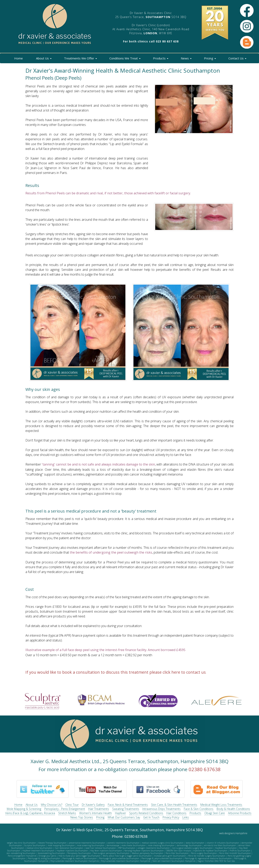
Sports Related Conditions (146, 813)
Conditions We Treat (124, 58)
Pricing (209, 58)
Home (18, 58)
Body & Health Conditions (233, 809)
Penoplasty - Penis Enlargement (65, 809)
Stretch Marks (67, 813)
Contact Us (237, 58)
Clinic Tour (72, 805)
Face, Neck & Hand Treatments (128, 805)
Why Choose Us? (51, 805)
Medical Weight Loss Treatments (221, 805)
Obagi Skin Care (215, 813)
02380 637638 (205, 769)
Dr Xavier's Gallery (93, 805)
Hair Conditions (176, 813)
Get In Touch (151, 817)
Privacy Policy (171, 817)
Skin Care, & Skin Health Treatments (174, 805)
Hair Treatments (99, 809)
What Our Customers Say (124, 817)
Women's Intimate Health (95, 813)
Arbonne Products (240, 813)
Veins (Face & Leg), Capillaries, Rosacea (30, 813)
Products (160, 58)
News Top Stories (82, 817)
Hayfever (120, 813)
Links (186, 817)
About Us (43, 58)
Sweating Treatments (126, 809)
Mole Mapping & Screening (24, 809)
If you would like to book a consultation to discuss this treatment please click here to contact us (116, 672)
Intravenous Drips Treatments (161, 809)
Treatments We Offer (80, 58)
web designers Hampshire (233, 833)
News (185, 58)
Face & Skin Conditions (199, 809)
